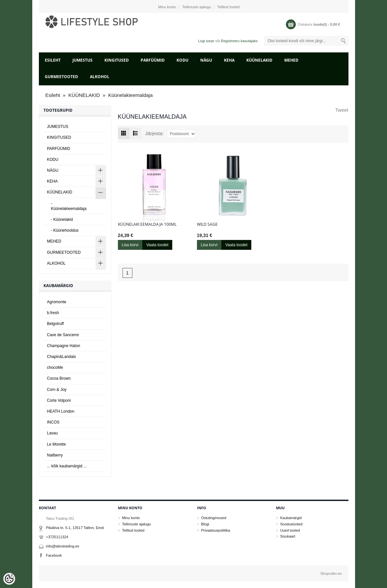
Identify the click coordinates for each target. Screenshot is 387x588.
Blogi (205, 524)
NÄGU (206, 60)
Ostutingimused (214, 518)
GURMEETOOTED (61, 77)
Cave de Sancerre (63, 335)
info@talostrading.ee (63, 546)
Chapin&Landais (62, 357)
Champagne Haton (64, 346)
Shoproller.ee (331, 573)
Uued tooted (290, 530)
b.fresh (53, 313)
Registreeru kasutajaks (239, 41)
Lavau (53, 433)
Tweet (342, 110)
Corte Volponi (59, 400)
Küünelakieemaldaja (130, 95)
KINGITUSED (117, 60)
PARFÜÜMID (153, 60)
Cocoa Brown (59, 378)
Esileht (53, 60)
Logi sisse (206, 41)
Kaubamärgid (291, 518)
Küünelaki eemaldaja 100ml (147, 224)
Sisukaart (288, 536)
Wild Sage (207, 224)
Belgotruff (55, 324)
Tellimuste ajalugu (196, 7)
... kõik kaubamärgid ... (67, 466)
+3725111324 (57, 537)
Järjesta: (155, 133)
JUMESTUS (83, 60)
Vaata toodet (157, 245)
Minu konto (167, 7)
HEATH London (61, 411)
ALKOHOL (100, 77)
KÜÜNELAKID (259, 60)
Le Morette (56, 444)
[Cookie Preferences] (9, 579)
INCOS (53, 422)
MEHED (291, 60)
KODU (182, 60)
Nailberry (55, 455)
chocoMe (55, 367)
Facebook (54, 555)
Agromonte (57, 302)
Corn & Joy (57, 390)
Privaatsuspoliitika (216, 530)
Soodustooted (291, 524)
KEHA (229, 60)
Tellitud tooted (229, 7)
